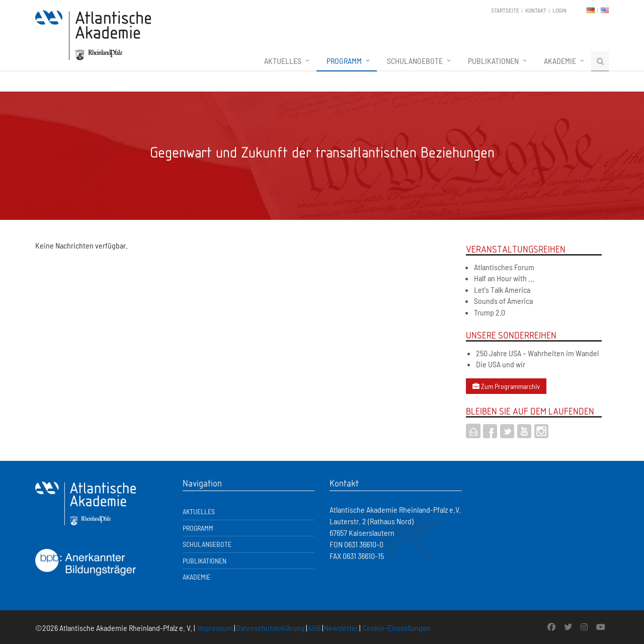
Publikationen (493, 61)
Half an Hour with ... (504, 278)
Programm (344, 61)
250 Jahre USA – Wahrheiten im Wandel (537, 353)
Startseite (505, 10)
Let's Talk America (502, 290)
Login (559, 10)
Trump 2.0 (490, 312)
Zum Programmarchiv (506, 386)
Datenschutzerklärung (270, 628)
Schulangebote (415, 61)
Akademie (560, 61)
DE (591, 10)
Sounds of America (503, 301)
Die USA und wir (501, 364)
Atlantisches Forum (504, 267)
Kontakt (536, 10)
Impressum (215, 628)
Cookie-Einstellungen (397, 628)
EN (605, 10)
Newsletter (341, 628)
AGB (314, 628)
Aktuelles (283, 61)
